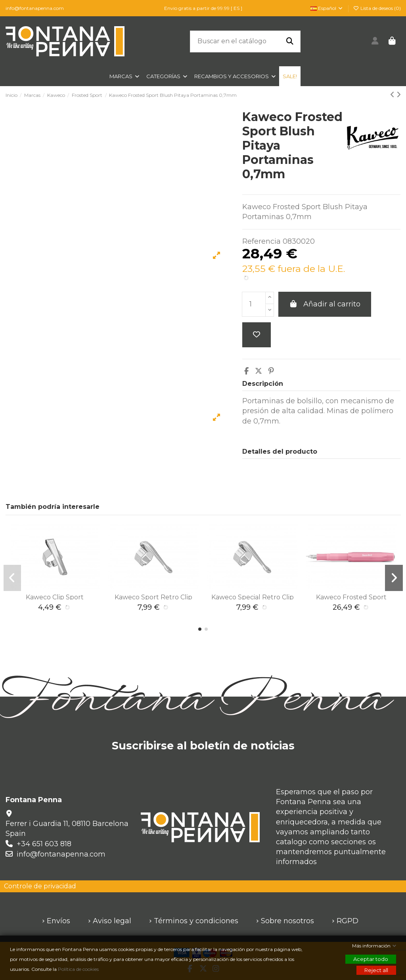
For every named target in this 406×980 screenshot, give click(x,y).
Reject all (376, 970)
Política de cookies (79, 969)
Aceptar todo (371, 959)
